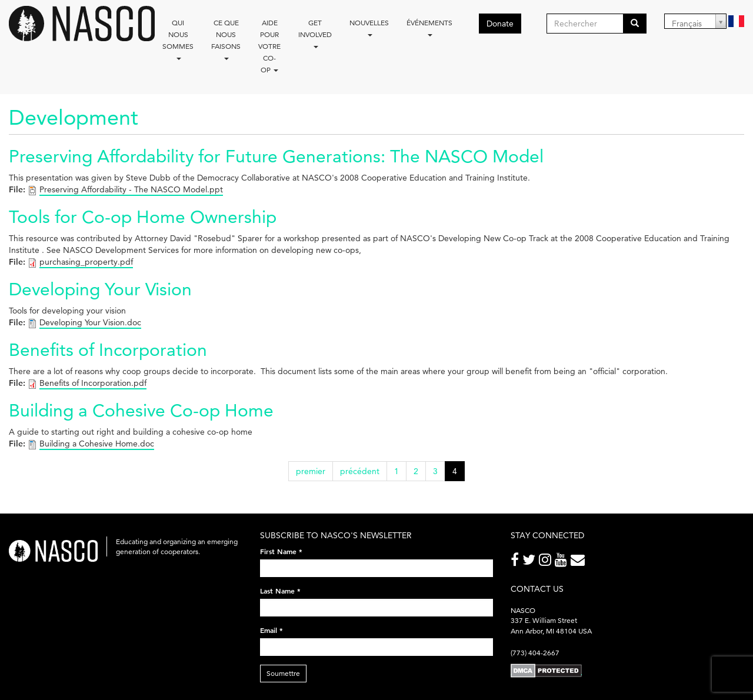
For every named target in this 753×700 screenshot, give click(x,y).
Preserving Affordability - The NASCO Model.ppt (131, 189)
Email (271, 630)
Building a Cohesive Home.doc (97, 444)
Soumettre (283, 673)
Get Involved (315, 33)
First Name (281, 551)
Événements (429, 27)
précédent (360, 471)
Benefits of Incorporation (108, 350)
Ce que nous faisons (226, 39)
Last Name (280, 591)
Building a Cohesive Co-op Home (141, 410)
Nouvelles (369, 27)
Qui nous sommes (178, 39)
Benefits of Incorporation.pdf (93, 383)
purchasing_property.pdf (86, 262)
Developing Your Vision (100, 289)
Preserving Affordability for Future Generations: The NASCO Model (276, 156)
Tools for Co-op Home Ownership (143, 217)
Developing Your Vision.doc (90, 322)
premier (311, 471)
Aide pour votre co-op (269, 46)
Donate (500, 24)
